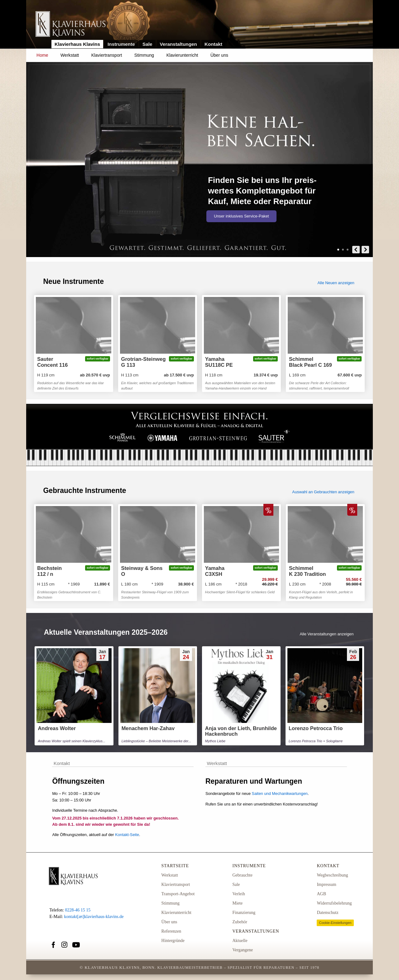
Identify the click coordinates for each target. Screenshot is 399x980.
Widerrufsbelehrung (334, 903)
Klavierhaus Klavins (77, 44)
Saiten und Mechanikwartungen (280, 794)
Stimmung (144, 55)
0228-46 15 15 (78, 910)
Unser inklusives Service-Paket (241, 216)
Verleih (238, 894)
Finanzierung (244, 913)
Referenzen (171, 931)
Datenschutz (327, 913)
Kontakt (213, 44)
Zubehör (240, 922)
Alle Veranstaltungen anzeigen (327, 634)
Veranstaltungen (179, 44)
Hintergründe (173, 941)
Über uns (219, 55)
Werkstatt (70, 55)
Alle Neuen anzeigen (336, 283)
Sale (147, 44)
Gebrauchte (242, 875)
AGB (321, 894)
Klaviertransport (107, 55)
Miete (237, 903)
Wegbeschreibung (332, 875)
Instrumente (121, 44)
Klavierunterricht (182, 55)
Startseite (175, 866)
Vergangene (243, 950)
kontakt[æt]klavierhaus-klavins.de (94, 917)
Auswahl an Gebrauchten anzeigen (323, 492)
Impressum (326, 884)
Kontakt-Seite (127, 835)
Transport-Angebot (178, 894)
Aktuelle (240, 941)
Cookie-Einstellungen (335, 923)
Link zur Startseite (71, 24)
